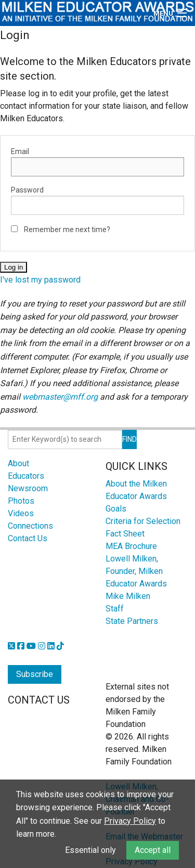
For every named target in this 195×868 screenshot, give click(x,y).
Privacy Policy (130, 821)
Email (20, 151)
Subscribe (35, 674)
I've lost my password (40, 280)
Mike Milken (128, 596)
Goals (116, 509)
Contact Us (28, 538)
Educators (26, 476)
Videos (21, 513)
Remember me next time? (67, 229)
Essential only (90, 850)
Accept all (153, 850)
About (18, 463)
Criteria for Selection (143, 521)
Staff (115, 609)
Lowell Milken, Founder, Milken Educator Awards (136, 571)
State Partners (132, 621)
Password (27, 190)
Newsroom (28, 488)
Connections (30, 526)
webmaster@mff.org (60, 397)
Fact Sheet (125, 534)
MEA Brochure (131, 546)
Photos (21, 501)
